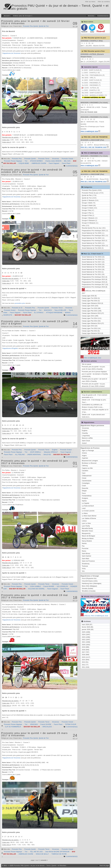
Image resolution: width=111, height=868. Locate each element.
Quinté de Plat (87, 195)
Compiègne (86, 483)
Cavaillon (85, 471)
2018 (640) (86, 650)
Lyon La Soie (86, 523)
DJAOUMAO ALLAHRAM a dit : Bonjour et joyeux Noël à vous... (93, 406)
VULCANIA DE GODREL (36, 589)
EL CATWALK (39, 313)
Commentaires (103, 16)
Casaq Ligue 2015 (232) (90, 306)
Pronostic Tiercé (44, 159)
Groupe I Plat (86, 210)
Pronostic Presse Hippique (13, 161)
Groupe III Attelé (87, 208)
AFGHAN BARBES (36, 161)
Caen (84, 473)
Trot (26, 161)
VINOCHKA (34, 724)
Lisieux (84, 521)
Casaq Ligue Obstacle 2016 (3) (92, 303)
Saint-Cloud (86, 441)
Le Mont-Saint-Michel (89, 516)
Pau (83, 546)
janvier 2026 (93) (88, 630)
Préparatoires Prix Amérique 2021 (93, 236)
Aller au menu (90, 2)
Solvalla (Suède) (88, 589)
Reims (84, 551)
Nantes (84, 543)
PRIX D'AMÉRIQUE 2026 (89, 132)
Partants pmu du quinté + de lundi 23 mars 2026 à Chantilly (94, 380)
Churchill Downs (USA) (90, 581)
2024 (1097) (86, 635)
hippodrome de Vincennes (12, 53)
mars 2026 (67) (87, 625)
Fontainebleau (87, 496)
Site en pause (87, 364)
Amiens (84, 453)
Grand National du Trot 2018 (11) (93, 259)
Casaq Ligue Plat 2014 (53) (91, 321)
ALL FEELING (20, 455)
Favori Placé (66, 163)
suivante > (44, 860)
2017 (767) (86, 652)
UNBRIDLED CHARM (39, 163)
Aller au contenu (104, 2)
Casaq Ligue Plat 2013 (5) (91, 331)
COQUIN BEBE (24, 163)
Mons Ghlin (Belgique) (89, 586)
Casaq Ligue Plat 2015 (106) (92, 311)
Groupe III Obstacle (89, 223)
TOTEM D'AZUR (71, 724)
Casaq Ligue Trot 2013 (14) (91, 328)
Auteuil (84, 443)
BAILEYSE (47, 455)
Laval (84, 508)
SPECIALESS (47, 727)
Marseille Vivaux (87, 531)
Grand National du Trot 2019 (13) (93, 257)
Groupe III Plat (87, 215)
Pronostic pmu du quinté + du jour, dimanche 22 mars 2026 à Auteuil (94, 385)
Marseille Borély (87, 528)
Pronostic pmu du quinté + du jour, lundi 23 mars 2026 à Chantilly (94, 368)
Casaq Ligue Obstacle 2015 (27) (93, 313)
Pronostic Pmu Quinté (30, 26)
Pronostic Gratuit (67, 159)
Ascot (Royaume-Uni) (89, 578)
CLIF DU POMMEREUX (13, 727)
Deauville (85, 488)
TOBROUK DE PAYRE (59, 854)
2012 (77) (85, 665)
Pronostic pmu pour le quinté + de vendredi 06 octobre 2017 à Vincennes (32, 171)
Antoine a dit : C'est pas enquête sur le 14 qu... (95, 411)
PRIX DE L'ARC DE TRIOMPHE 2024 (94, 182)
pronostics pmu (20, 303)
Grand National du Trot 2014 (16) (93, 269)
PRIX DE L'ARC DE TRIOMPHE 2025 (94, 147)
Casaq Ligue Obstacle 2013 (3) (92, 333)
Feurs (84, 493)
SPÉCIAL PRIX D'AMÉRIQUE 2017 (94, 292)
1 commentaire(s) (72, 591)
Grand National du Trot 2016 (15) (93, 264)
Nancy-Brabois (87, 541)
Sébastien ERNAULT (51, 452)
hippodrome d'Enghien (10, 348)
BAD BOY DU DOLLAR (23, 315)
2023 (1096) (86, 637)
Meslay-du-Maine (88, 539)
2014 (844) (86, 660)
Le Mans (85, 513)
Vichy (84, 569)
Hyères (84, 501)
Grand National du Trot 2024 (92, 248)
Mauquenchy (86, 533)
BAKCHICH (48, 310)
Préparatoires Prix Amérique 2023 (93, 241)
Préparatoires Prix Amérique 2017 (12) (95, 285)
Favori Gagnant (54, 163)
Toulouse (85, 566)
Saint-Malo (86, 559)
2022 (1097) (86, 640)
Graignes (85, 498)
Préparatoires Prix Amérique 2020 (93, 231)
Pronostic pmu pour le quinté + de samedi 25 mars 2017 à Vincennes (34, 734)
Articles (91, 16)
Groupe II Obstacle (88, 221)
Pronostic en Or (17, 308)
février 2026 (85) (88, 627)
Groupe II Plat (87, 213)
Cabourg (85, 466)
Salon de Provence (88, 561)
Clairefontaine (87, 481)
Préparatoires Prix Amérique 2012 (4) (95, 277)
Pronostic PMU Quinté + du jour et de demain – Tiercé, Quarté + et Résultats (40, 866)
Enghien (55, 450)
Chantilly (85, 433)
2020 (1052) (86, 645)
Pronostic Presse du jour (90, 193)
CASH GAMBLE (35, 586)
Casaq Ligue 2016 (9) (89, 296)
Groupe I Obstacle (88, 218)
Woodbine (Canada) (89, 591)
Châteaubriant (87, 476)
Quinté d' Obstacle (88, 200)
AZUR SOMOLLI (36, 452)
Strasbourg (86, 564)
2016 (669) (86, 655)
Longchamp (86, 436)
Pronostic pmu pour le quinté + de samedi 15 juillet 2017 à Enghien (35, 322)
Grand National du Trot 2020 (92, 233)
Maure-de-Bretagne (89, 536)
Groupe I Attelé (87, 203)
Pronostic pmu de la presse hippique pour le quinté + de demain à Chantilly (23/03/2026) (95, 374)
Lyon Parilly (86, 526)
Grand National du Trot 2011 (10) (93, 274)
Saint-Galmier (87, 556)
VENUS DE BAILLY (42, 854)
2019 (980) (86, 647)
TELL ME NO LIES (36, 852)
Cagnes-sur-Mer (87, 468)
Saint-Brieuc (86, 554)
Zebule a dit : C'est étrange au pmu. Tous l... (94, 401)
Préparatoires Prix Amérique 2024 (93, 246)
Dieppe (84, 491)
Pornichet (85, 548)
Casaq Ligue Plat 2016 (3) (91, 301)
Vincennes (56, 159)
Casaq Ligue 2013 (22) (90, 326)
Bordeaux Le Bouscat (89, 463)
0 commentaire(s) (72, 166)
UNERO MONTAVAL (34, 455)
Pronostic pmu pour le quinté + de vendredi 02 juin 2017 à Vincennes (35, 462)
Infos (84, 226)
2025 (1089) (86, 632)
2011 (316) (86, 667)
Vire (83, 571)
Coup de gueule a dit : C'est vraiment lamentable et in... (95, 396)
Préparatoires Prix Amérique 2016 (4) (95, 282)
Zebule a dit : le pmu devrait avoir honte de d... (93, 416)
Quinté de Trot (44, 26)
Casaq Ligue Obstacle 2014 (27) (93, 323)
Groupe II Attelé (87, 205)
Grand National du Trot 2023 (92, 243)
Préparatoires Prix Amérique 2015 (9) (95, 279)
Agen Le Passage (88, 451)
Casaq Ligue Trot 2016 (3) (91, 298)
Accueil (7, 16)
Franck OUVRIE (46, 724)
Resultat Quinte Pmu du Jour (92, 228)
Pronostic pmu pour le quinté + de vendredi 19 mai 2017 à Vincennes (35, 596)
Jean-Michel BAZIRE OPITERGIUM (57, 852)
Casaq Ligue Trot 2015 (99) (91, 308)
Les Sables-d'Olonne (89, 518)
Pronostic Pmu (17, 159)
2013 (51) (85, 662)
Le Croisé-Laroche (88, 511)
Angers (84, 456)
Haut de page (104, 866)
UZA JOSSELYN (62, 586)
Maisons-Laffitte (87, 438)
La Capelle (86, 503)
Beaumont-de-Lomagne (90, 461)
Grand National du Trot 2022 (92, 238)
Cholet (84, 478)
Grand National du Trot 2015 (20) (93, 267)
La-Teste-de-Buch (88, 506)
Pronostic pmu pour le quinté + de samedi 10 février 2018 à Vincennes (35, 22)
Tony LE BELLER (60, 310)
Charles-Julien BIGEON (53, 161)
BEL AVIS (67, 161)
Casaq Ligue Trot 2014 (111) (92, 318)
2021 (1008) (86, 642)
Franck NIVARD (49, 586)
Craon (84, 486)
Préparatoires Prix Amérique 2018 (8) (95, 287)
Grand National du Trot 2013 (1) (93, 272)
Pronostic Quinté (30, 159)
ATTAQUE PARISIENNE (54, 313)
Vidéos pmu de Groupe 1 (23, 16)
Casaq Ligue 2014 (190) (90, 316)
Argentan (85, 458)
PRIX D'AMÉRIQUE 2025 (89, 166)
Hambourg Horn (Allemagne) (92, 583)
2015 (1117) (86, 657)
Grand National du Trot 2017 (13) (93, 262)
